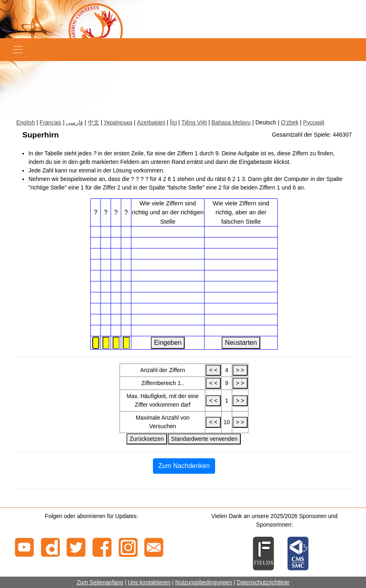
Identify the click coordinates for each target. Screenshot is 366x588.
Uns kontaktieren (149, 582)
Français (50, 122)
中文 (94, 122)
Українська (118, 122)
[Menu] (18, 50)
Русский (314, 122)
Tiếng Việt (194, 122)
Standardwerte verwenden (204, 439)
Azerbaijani (151, 122)
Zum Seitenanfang (100, 582)
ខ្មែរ (173, 122)
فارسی (74, 122)
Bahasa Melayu (231, 122)
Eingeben (168, 343)
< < (213, 370)
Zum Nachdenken (184, 466)
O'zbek (290, 122)
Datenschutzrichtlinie (263, 582)
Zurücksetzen (147, 439)
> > (240, 370)
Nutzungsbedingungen (204, 582)
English (26, 122)
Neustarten (241, 343)
